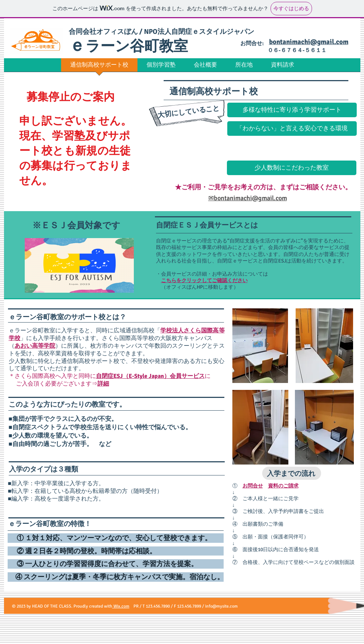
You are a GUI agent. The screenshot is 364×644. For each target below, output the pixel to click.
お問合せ (253, 486)
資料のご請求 (283, 486)
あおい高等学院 (35, 346)
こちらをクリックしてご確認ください (204, 280)
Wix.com (121, 606)
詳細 (103, 384)
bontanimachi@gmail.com (309, 42)
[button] (292, 110)
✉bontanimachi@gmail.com (248, 198)
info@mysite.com (221, 606)
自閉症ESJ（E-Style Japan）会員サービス (150, 376)
